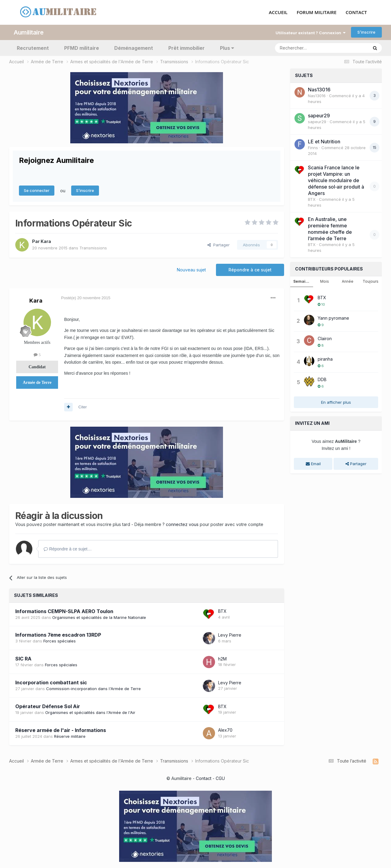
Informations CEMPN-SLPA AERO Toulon (64, 611)
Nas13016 (319, 89)
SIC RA (23, 659)
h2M (222, 658)
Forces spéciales (60, 641)
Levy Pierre (230, 635)
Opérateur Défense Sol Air (48, 706)
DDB (322, 379)
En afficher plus (336, 402)
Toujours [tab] (371, 281)
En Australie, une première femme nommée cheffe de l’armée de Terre (330, 228)
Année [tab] (348, 281)
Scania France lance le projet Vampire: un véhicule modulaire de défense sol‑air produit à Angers (336, 180)
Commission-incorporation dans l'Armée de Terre (93, 689)
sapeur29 (319, 115)
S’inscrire (366, 32)
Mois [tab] (325, 281)
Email (313, 464)
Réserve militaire (70, 736)
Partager (219, 245)
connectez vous (182, 524)
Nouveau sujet (191, 269)
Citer (83, 407)
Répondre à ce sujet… (68, 549)
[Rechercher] (308, 48)
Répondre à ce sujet (250, 269)
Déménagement (134, 48)
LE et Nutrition (324, 141)
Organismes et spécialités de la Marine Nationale (99, 617)
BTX (222, 611)
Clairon (325, 338)
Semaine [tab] (302, 281)
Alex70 (225, 730)
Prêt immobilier (186, 48)
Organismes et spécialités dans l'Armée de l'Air (90, 712)
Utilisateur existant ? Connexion (311, 32)
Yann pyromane (333, 318)
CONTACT (356, 13)
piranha (325, 359)
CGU (220, 778)
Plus (227, 48)
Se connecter (37, 190)
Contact (204, 778)
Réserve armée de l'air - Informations (61, 730)
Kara (46, 241)
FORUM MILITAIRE (316, 13)
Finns (313, 147)
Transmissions (93, 248)
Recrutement (33, 48)
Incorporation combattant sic (51, 682)
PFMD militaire (82, 48)
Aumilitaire (29, 32)
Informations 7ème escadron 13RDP (58, 635)
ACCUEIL (278, 13)
